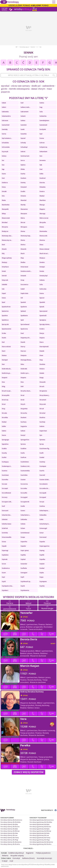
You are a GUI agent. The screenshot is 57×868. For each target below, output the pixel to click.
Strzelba (5, 417)
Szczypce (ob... (7, 502)
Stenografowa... (26, 360)
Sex (3, 165)
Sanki (23, 129)
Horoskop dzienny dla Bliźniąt (10, 831)
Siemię (23, 183)
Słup (22, 258)
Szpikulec (5, 555)
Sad (22, 103)
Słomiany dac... (7, 236)
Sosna (42, 293)
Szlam (23, 528)
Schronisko (6, 147)
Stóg (3, 386)
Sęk (41, 165)
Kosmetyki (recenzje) (44, 858)
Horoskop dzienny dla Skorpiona (11, 842)
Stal (3, 342)
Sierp (4, 187)
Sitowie (23, 196)
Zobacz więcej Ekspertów (28, 772)
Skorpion (24, 214)
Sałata (23, 120)
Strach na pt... (7, 391)
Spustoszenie (6, 329)
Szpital (23, 559)
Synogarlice (25, 440)
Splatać (23, 311)
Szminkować (25, 533)
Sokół (23, 289)
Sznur (42, 533)
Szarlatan (5, 475)
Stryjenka (24, 409)
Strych (23, 404)
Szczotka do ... (44, 488)
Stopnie (23, 378)
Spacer (42, 298)
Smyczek (5, 280)
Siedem (23, 178)
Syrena (23, 444)
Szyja (41, 577)
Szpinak (5, 559)
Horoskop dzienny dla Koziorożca (11, 820)
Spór (22, 320)
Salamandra (6, 116)
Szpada (42, 542)
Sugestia (24, 426)
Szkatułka (43, 515)
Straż (22, 395)
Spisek (42, 307)
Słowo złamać (44, 249)
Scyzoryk (5, 151)
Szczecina (24, 484)
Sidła (41, 174)
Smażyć (42, 267)
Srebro (42, 329)
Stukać (4, 422)
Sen (41, 156)
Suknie (42, 426)
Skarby (23, 205)
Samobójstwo (44, 120)
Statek (42, 351)
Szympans (43, 581)
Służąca (42, 258)
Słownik (23, 249)
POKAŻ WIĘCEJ (29, 848)
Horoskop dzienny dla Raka (9, 833)
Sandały (5, 129)
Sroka (4, 333)
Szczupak (43, 493)
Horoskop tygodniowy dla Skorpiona (41, 842)
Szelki (23, 506)
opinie (25, 617)
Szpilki (42, 555)
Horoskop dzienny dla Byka (9, 829)
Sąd (41, 134)
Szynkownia (25, 590)
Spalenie (24, 307)
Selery (4, 156)
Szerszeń (5, 511)
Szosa (4, 542)
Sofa (41, 284)
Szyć (3, 577)
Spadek (42, 302)
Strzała (4, 413)
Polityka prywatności (43, 853)
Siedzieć (43, 178)
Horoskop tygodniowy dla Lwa (39, 835)
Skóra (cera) (44, 218)
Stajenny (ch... (25, 338)
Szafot (4, 457)
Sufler (4, 426)
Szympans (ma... (7, 586)
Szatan (23, 479)
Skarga (42, 205)
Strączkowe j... (45, 395)
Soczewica (24, 284)
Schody (23, 143)
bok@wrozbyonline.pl (16, 853)
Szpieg (42, 550)
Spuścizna (24, 329)
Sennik (33, 47)
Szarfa (42, 471)
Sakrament (24, 112)
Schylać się (43, 147)
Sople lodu (24, 293)
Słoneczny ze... (7, 240)
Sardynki (43, 129)
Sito (3, 196)
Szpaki (4, 546)
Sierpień (24, 187)
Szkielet (5, 519)
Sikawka (42, 187)
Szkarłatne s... (25, 515)
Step (41, 360)
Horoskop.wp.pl (24, 47)
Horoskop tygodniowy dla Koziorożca (42, 820)
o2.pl (11, 861)
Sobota (42, 280)
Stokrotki (24, 369)
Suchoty (42, 422)
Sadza (42, 103)
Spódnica (5, 320)
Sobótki (4, 284)
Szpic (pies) (25, 550)
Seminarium (25, 156)
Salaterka (43, 116)
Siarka (23, 174)
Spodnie (5, 315)
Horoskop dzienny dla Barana (10, 827)
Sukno (4, 431)
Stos (3, 382)
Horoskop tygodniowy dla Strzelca (40, 844)
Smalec (42, 262)
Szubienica (6, 568)
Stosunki (43, 382)
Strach (42, 386)
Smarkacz (5, 267)
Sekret (23, 151)
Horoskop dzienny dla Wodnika (11, 822)
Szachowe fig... (45, 448)
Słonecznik (43, 236)
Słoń (3, 245)
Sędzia (23, 165)
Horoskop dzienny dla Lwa (9, 835)
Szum (4, 573)
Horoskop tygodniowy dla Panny (40, 838)
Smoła (42, 271)
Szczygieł (24, 497)
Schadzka (5, 143)
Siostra (42, 191)
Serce (23, 160)
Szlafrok (5, 528)
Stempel (5, 360)
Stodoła (42, 364)
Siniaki (4, 191)
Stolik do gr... (6, 373)
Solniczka (43, 289)
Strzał (42, 409)
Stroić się (5, 400)
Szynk (23, 586)
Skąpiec (42, 209)
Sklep (4, 214)
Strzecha (24, 413)
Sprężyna (43, 320)
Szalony (42, 462)
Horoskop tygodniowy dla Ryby (40, 824)
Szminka (5, 533)
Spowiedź (43, 315)
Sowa (4, 298)
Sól (22, 298)
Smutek (23, 276)
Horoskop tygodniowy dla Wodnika (41, 822)
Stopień (5, 378)
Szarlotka (24, 475)
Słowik (4, 249)
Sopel (4, 293)
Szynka (42, 586)
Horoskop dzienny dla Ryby (9, 824)
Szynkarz (5, 590)
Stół (22, 386)
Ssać (22, 333)
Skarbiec (43, 200)
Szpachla (24, 542)
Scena (42, 138)
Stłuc (22, 364)
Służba (23, 262)
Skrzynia (5, 227)
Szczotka (24, 488)
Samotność (43, 125)
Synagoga (5, 440)
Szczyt (42, 502)
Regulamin (30, 853)
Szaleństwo (25, 462)
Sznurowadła (7, 537)
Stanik (23, 342)
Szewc (23, 511)
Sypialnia (5, 444)
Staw (41, 355)
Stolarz (42, 369)
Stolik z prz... (25, 373)
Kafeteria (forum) (28, 858)
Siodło (23, 191)
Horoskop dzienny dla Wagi (9, 840)
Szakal (42, 457)
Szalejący (5, 462)
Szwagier (24, 573)
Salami (23, 116)
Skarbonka (6, 205)
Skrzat (23, 222)
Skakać (42, 196)
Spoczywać (43, 311)
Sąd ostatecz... (7, 138)
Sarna (4, 134)
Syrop (42, 444)
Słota (41, 245)
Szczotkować (6, 493)
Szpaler (23, 546)
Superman (43, 431)
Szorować (43, 537)
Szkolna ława (6, 524)
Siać (41, 169)
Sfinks (23, 169)
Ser (3, 160)
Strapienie (43, 391)
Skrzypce (24, 227)
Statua (4, 355)
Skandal (23, 200)
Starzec (23, 351)
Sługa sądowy (7, 258)
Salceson (5, 120)
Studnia (42, 417)
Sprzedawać (25, 324)
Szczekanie (44, 484)
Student (23, 417)
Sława (42, 227)
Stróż (22, 400)
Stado (4, 338)
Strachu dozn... (26, 391)
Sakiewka (5, 112)
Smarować (24, 267)
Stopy (42, 378)
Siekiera (5, 183)
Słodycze (5, 231)
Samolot (24, 125)
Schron (42, 143)
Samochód (6, 125)
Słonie (23, 240)
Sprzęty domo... (45, 324)
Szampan (43, 466)
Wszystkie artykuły (17, 856)
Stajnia (42, 338)
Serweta (43, 160)
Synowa (42, 440)
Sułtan (23, 431)
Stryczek (43, 404)
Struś (4, 404)
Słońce (23, 245)
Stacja (42, 333)
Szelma (42, 506)
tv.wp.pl (5, 861)
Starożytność (44, 347)
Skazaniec (24, 209)
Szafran (23, 457)
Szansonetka (25, 471)
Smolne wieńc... (26, 271)
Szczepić (5, 488)
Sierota (42, 183)
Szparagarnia (44, 546)
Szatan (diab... (45, 479)
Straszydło (6, 395)
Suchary (23, 422)
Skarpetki (5, 209)
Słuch (23, 253)
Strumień (43, 400)
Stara (41, 342)
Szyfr (22, 577)
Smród (4, 276)
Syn (41, 435)
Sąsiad (23, 138)
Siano (4, 174)
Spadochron (6, 307)
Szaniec (5, 471)
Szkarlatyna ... (44, 511)
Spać (3, 302)
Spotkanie (24, 315)
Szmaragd (43, 528)
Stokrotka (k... (7, 369)
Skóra (23, 218)
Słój (3, 253)
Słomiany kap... (26, 236)
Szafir (42, 453)
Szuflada (24, 568)
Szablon (23, 448)
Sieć (3, 178)
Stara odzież (6, 347)
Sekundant (43, 151)
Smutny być (44, 276)
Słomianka (43, 231)
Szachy (4, 453)
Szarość (42, 475)
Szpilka (23, 555)
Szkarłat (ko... (7, 515)
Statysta (23, 355)
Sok (3, 289)
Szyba (42, 573)
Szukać (42, 568)
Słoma (23, 231)
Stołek (42, 373)
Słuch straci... (44, 253)
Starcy (23, 347)
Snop (22, 280)
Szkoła (23, 524)
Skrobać (5, 222)
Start (4, 351)
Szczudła (24, 493)
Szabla (4, 448)
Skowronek (6, 218)
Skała (4, 200)
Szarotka (5, 479)
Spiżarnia (5, 311)
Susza (4, 435)
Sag (41, 107)
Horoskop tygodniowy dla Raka (40, 833)
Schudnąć (24, 147)
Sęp (3, 169)
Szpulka (42, 559)
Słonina (42, 240)
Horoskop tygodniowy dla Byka (40, 829)
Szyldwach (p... (26, 581)
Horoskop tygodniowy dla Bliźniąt (40, 831)
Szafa (23, 453)
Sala (41, 112)
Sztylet (42, 564)
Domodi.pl (16, 858)
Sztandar (24, 564)
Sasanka (24, 134)
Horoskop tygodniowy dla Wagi (40, 840)
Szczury (5, 497)
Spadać (23, 302)
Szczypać (43, 497)
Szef (3, 506)
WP (17, 47)
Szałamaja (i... (7, 466)
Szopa (23, 537)
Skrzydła (43, 222)
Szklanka (24, 519)
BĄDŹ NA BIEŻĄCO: (49, 810)
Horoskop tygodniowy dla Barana (40, 827)
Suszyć (23, 435)
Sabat (4, 103)
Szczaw (4, 484)
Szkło (41, 519)
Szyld (4, 581)
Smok (4, 271)
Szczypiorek (25, 502)
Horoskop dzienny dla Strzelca (10, 844)
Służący (4, 262)
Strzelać (42, 413)
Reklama (5, 856)
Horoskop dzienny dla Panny (10, 838)
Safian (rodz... (25, 107)
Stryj (3, 409)
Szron (4, 564)
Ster (3, 364)
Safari (4, 107)
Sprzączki (5, 324)
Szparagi (5, 550)
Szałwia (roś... (25, 466)
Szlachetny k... (44, 524)
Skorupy (42, 214)
